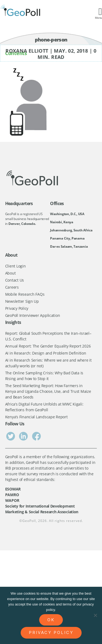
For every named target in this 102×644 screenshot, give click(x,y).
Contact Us (15, 280)
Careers (12, 287)
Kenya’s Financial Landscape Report (36, 417)
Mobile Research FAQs (25, 294)
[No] (95, 615)
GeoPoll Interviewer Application (33, 315)
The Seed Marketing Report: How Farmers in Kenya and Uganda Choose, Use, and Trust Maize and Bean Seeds (48, 391)
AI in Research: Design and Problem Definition (46, 353)
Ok (51, 620)
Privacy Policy (17, 308)
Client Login (16, 266)
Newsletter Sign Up (22, 301)
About (10, 273)
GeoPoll (29, 521)
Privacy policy (51, 632)
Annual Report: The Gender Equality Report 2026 (48, 346)
